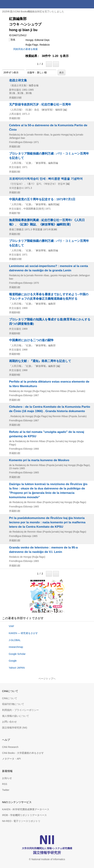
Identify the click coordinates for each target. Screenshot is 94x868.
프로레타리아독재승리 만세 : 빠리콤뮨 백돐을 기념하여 (46, 179)
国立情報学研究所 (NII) (15, 728)
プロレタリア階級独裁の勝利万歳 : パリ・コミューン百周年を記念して (49, 156)
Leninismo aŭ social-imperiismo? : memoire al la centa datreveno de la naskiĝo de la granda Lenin (48, 268)
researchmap (16, 647)
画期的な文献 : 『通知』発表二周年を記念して (40, 361)
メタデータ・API (11, 759)
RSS (5, 784)
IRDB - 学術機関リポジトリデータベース (24, 815)
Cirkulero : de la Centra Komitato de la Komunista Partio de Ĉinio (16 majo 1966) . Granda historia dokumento (50, 409)
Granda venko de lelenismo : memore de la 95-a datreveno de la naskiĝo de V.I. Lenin (43, 550)
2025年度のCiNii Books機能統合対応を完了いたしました (33, 12)
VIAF (11, 626)
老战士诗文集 (18, 80)
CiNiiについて (10, 698)
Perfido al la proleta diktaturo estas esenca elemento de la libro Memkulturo (49, 384)
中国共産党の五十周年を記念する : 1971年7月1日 (42, 199)
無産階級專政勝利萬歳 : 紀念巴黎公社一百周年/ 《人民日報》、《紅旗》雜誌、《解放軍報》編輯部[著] (47, 222)
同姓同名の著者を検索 (26, 49)
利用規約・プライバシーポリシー (20, 710)
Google (13, 661)
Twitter (6, 790)
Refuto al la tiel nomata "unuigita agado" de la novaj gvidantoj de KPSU (47, 434)
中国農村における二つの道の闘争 (31, 340)
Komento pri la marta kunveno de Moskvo (39, 460)
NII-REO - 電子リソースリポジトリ (21, 821)
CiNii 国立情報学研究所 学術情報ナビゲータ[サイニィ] (15, 4)
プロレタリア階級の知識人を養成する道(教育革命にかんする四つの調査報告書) (50, 322)
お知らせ (7, 778)
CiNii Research (10, 747)
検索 (81, 4)
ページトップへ (47, 679)
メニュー (90, 4)
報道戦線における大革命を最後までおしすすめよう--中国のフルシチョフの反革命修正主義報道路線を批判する (49, 296)
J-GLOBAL (15, 640)
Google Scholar (17, 654)
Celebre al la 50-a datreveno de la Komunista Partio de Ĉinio (48, 127)
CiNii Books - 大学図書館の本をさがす (23, 753)
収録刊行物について (13, 704)
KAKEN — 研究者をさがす (23, 633)
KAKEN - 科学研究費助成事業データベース (26, 809)
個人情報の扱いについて (16, 716)
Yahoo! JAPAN (17, 668)
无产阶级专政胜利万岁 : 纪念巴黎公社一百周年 (40, 104)
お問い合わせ (9, 722)
